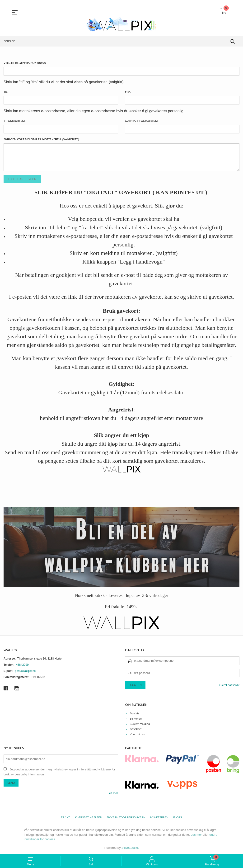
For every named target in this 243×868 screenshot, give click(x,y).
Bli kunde (136, 719)
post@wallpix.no (25, 671)
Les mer (113, 793)
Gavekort (136, 729)
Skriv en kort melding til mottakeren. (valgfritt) (41, 139)
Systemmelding (140, 724)
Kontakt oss (137, 734)
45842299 (22, 665)
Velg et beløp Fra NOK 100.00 (25, 63)
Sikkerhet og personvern (126, 817)
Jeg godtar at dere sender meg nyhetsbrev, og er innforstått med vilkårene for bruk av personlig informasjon (59, 772)
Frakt (65, 817)
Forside (135, 714)
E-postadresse (14, 121)
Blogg (178, 817)
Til (5, 92)
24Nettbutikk (130, 848)
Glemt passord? (229, 685)
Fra (128, 92)
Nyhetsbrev (159, 817)
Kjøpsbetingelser (88, 817)
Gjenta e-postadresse (142, 121)
